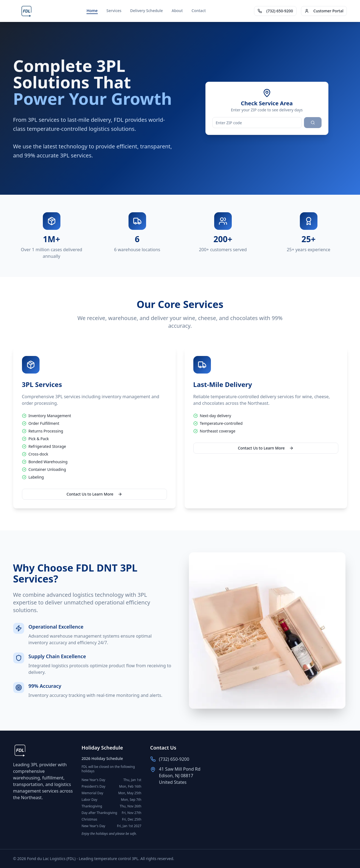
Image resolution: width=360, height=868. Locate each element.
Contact (199, 11)
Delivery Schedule (146, 11)
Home (92, 11)
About (177, 11)
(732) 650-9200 (275, 11)
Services (114, 11)
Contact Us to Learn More (94, 494)
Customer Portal (324, 11)
